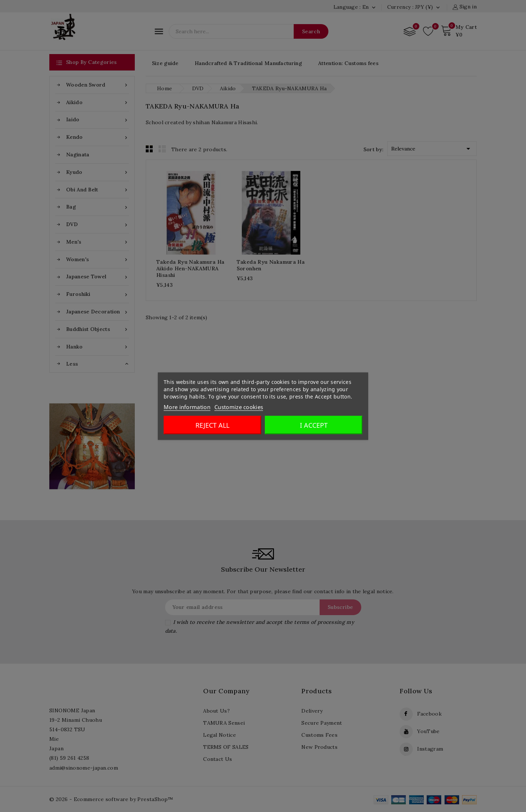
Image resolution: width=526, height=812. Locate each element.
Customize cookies (239, 407)
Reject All (212, 425)
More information (187, 407)
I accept (314, 425)
